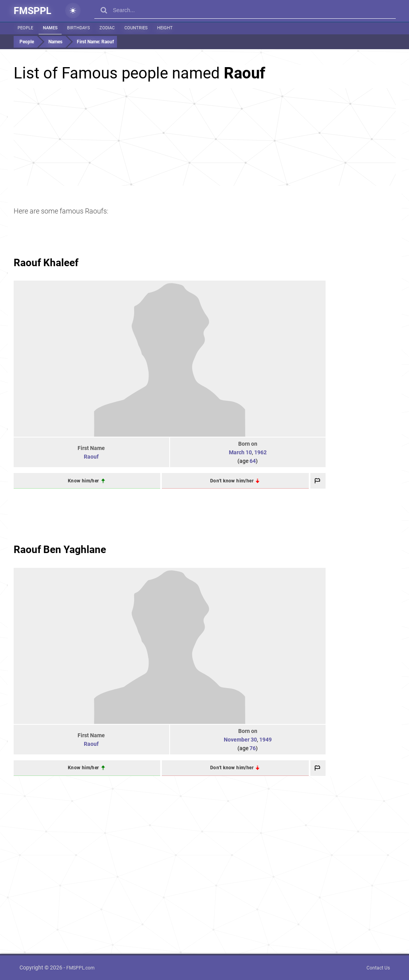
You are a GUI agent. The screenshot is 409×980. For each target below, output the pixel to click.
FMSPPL (33, 11)
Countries (134, 28)
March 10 (240, 452)
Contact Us (378, 968)
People (25, 28)
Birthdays (77, 28)
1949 (266, 740)
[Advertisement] (205, 137)
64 (253, 461)
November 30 (240, 740)
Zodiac (105, 28)
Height (162, 28)
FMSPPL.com (81, 968)
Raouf (91, 457)
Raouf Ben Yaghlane (60, 550)
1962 (260, 452)
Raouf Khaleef (46, 263)
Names (50, 28)
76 (253, 748)
